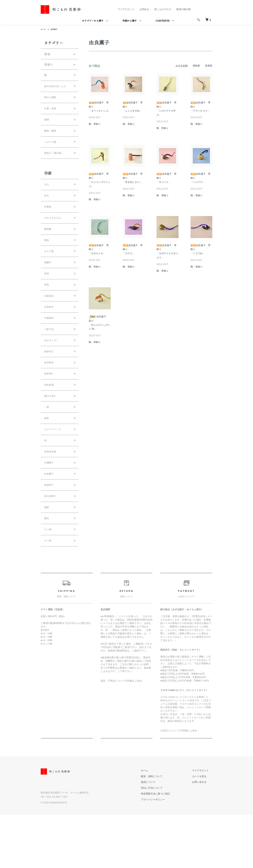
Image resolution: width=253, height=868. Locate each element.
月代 (47, 200)
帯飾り (49, 64)
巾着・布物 (52, 118)
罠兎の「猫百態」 (56, 167)
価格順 (196, 66)
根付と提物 (52, 106)
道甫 (47, 556)
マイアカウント (126, 9)
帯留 (47, 54)
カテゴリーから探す (93, 21)
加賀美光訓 (52, 495)
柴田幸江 (50, 384)
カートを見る (203, 829)
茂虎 (47, 298)
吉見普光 (50, 335)
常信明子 (50, 532)
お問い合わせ (203, 835)
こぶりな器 (52, 155)
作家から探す (130, 21)
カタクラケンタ (55, 470)
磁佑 (47, 458)
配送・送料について (162, 829)
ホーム (44, 29)
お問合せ (144, 9)
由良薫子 (56, 29)
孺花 (47, 568)
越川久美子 (52, 433)
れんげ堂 (50, 273)
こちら (138, 734)
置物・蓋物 (52, 142)
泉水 (47, 212)
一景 (47, 446)
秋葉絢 (49, 224)
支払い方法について (162, 841)
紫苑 (47, 310)
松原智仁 (50, 409)
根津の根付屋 (183, 9)
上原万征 (50, 359)
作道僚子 (50, 507)
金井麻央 (50, 396)
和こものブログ (163, 9)
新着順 (209, 66)
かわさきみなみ (55, 236)
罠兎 (47, 261)
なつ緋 (49, 581)
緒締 (47, 130)
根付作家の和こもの (56, 91)
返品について (158, 835)
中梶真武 (50, 347)
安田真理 (50, 421)
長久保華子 (52, 544)
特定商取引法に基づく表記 (166, 847)
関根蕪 (49, 249)
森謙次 (49, 286)
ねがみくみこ (53, 372)
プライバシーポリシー (163, 852)
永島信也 (50, 323)
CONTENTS (163, 21)
